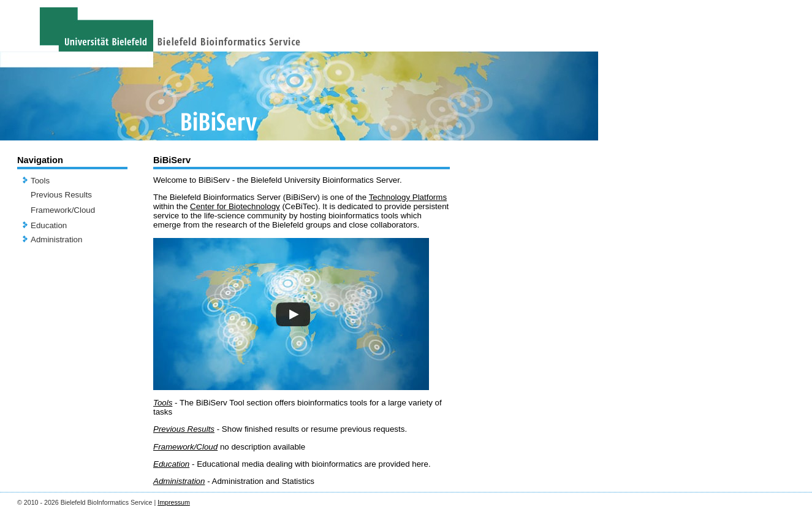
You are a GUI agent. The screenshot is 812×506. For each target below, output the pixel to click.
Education (49, 225)
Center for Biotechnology (235, 206)
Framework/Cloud (63, 210)
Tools (40, 181)
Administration (56, 240)
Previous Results (61, 195)
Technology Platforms (408, 197)
